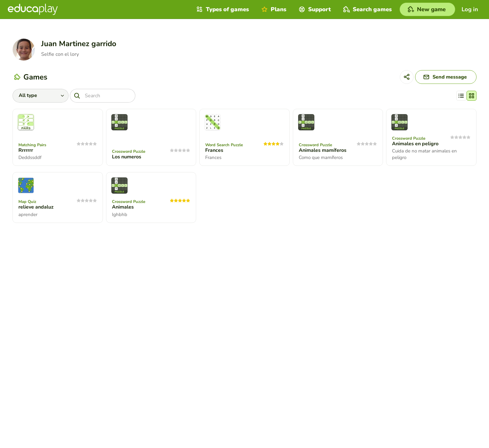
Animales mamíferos (323, 150)
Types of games (222, 9)
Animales (123, 207)
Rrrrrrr (26, 150)
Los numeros (127, 157)
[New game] (427, 9)
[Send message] (446, 77)
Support (314, 9)
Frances (214, 150)
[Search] (103, 96)
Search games (367, 9)
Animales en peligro (415, 144)
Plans (273, 9)
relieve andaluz (36, 207)
